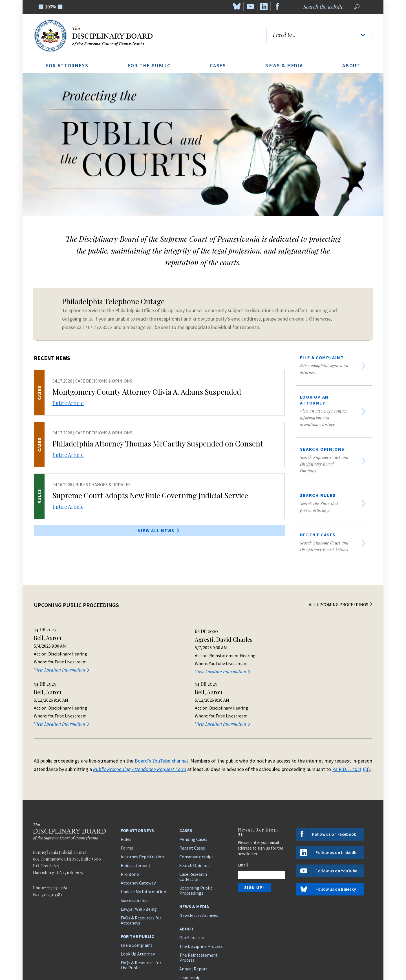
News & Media (284, 65)
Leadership (190, 922)
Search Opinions (195, 810)
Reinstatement (136, 810)
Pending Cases (193, 783)
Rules (126, 783)
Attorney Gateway (138, 827)
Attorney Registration (142, 801)
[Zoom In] (41, 7)
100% (51, 7)
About (351, 65)
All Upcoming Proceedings (341, 605)
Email (243, 809)
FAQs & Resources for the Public (141, 909)
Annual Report (193, 913)
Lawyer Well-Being (139, 853)
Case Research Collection (193, 821)
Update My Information (143, 836)
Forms (127, 792)
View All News (159, 530)
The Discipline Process (201, 890)
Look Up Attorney (138, 898)
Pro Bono (130, 818)
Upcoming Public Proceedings (196, 835)
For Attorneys (67, 65)
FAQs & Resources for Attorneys (141, 865)
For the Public (149, 65)
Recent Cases (192, 792)
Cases (218, 65)
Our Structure (192, 882)
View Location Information (62, 670)
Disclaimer (339, 957)
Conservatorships (196, 801)
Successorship (134, 845)
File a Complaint (137, 889)
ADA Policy (364, 957)
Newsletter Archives (199, 859)
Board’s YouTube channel (161, 705)
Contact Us (190, 930)
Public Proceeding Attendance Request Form (140, 713)
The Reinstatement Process (198, 902)
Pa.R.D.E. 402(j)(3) (351, 713)
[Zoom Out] (60, 7)
